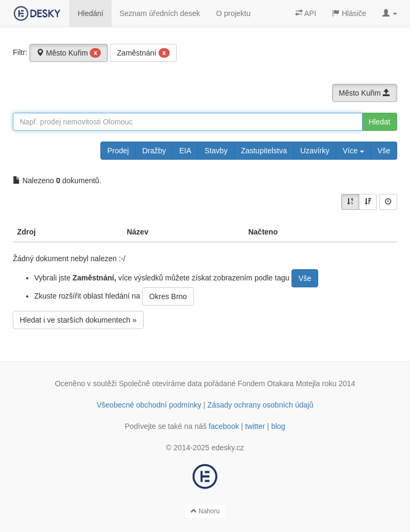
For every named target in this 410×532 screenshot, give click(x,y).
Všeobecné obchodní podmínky (149, 405)
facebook (224, 426)
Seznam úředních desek (160, 13)
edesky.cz (228, 448)
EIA (186, 151)
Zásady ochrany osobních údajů (261, 405)
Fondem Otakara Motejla (279, 384)
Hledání (90, 13)
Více (353, 151)
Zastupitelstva (264, 151)
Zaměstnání (143, 53)
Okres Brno (168, 296)
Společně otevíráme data (161, 384)
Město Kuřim (69, 53)
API (306, 13)
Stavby (216, 151)
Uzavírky (315, 151)
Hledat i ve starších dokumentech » (78, 320)
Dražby (154, 151)
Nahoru (205, 511)
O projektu (234, 13)
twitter (255, 426)
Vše (384, 151)
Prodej (118, 151)
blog (278, 426)
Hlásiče (349, 13)
